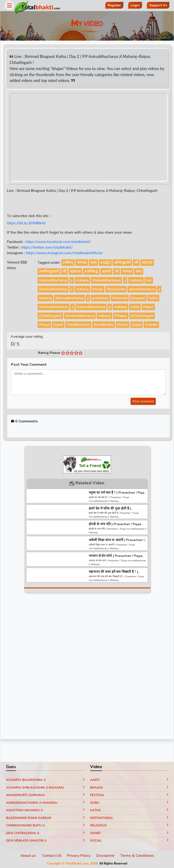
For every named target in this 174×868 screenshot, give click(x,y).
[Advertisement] (87, 668)
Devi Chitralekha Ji (45, 833)
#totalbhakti (104, 325)
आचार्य (106, 271)
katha (153, 298)
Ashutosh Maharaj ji (45, 810)
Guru (129, 803)
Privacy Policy (79, 856)
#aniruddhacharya (53, 280)
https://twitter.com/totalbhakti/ (47, 247)
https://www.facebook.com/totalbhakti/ (58, 241)
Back (10, 34)
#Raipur (121, 316)
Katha (129, 810)
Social (129, 841)
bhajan (98, 289)
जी (136, 263)
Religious (129, 826)
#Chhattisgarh (142, 316)
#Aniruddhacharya (53, 307)
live (149, 280)
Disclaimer (105, 856)
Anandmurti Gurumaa (45, 795)
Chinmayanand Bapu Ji (45, 826)
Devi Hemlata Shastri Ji (45, 841)
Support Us (158, 5)
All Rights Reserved (113, 863)
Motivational (129, 818)
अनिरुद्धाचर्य (122, 263)
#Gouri (44, 325)
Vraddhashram (78, 325)
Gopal (58, 325)
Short (129, 833)
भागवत (82, 263)
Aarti (129, 780)
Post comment (143, 401)
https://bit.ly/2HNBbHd (26, 223)
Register (114, 5)
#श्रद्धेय (105, 263)
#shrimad (120, 298)
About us (28, 856)
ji (72, 280)
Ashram (151, 325)
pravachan (101, 298)
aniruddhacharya (142, 289)
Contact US (52, 856)
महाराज (147, 263)
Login (135, 5)
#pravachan (116, 289)
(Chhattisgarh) (50, 316)
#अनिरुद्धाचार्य (49, 271)
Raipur (148, 307)
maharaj (82, 280)
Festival (129, 795)
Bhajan (129, 788)
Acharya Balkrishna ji (45, 780)
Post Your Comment (29, 365)
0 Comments (24, 421)
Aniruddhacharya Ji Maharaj (45, 803)
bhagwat (138, 298)
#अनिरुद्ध (91, 271)
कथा (93, 263)
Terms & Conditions (137, 856)
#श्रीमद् (68, 263)
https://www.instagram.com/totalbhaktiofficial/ (64, 253)
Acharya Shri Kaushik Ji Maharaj (45, 788)
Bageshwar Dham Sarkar (45, 818)
